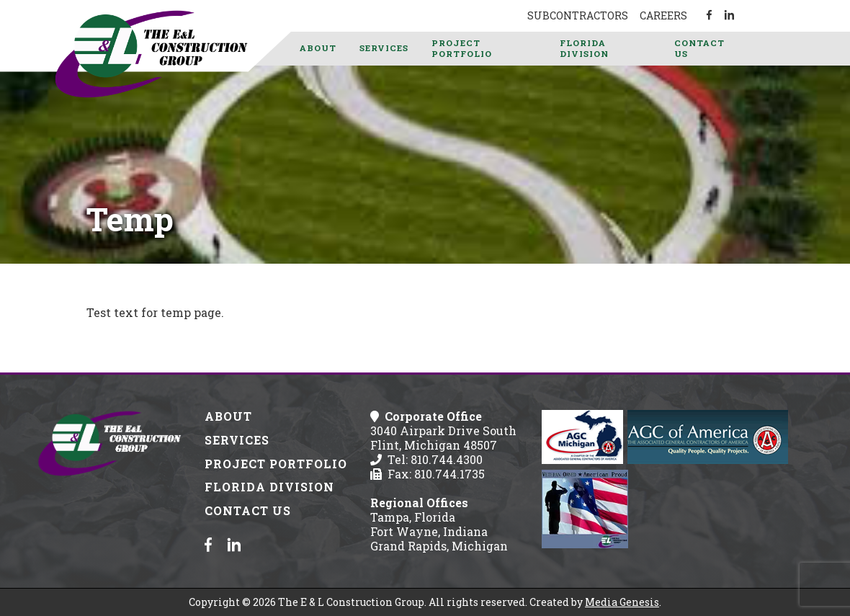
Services (384, 48)
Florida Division (584, 48)
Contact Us (699, 48)
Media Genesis (622, 602)
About (318, 48)
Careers (663, 15)
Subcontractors (578, 15)
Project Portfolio (462, 48)
